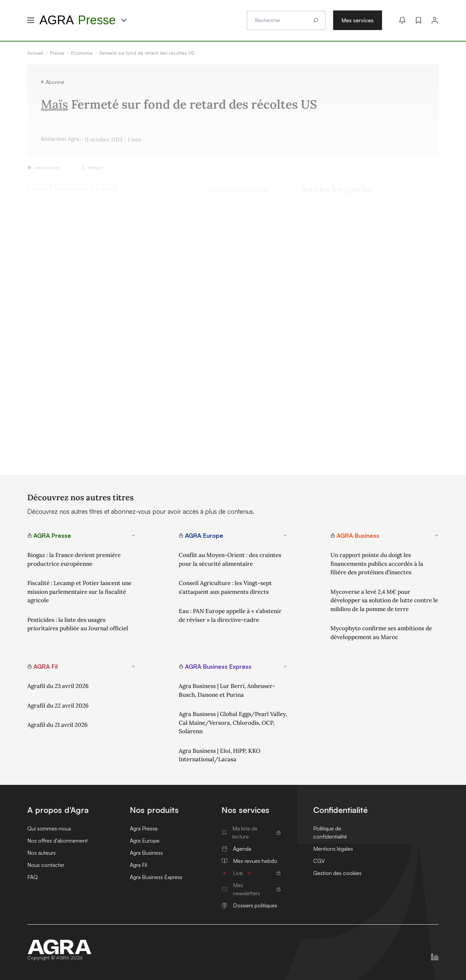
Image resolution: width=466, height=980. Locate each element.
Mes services (358, 20)
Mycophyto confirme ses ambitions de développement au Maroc (381, 633)
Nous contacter (46, 865)
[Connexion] (435, 20)
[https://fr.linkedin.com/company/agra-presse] (435, 957)
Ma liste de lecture (251, 832)
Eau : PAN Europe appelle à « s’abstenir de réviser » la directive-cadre (230, 615)
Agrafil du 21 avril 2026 (57, 725)
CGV (319, 861)
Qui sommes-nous (49, 828)
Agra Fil (138, 865)
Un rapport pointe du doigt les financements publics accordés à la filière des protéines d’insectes (377, 564)
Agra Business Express (156, 877)
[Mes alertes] (402, 20)
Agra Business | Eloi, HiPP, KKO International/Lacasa (220, 755)
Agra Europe (145, 841)
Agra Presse (144, 828)
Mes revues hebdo (249, 861)
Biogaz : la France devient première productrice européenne (74, 559)
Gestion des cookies (337, 873)
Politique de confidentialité (330, 832)
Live (251, 873)
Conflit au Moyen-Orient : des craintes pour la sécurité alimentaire (230, 559)
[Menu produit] (124, 20)
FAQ (33, 877)
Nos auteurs (41, 853)
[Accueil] (60, 947)
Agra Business (146, 853)
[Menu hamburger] (31, 20)
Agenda (236, 849)
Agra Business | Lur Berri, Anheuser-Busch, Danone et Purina (227, 690)
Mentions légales (333, 849)
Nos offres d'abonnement (57, 841)
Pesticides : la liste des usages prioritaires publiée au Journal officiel (78, 624)
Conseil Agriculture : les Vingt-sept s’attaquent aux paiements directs (225, 587)
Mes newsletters (251, 889)
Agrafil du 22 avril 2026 (58, 706)
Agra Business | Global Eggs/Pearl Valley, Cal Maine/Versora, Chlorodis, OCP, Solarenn (233, 723)
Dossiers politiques (249, 905)
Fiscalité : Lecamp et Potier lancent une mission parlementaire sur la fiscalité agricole (79, 592)
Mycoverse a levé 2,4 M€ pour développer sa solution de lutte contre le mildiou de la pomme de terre (384, 600)
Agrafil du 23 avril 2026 (58, 686)
